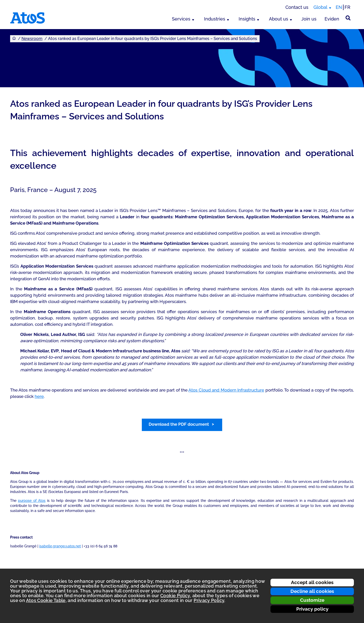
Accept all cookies (312, 582)
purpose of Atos (32, 501)
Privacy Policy (209, 600)
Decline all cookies (312, 591)
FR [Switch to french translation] (347, 7)
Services (181, 19)
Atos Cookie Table (46, 600)
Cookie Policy (175, 596)
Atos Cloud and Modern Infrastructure (226, 390)
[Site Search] (348, 18)
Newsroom (32, 39)
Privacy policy (312, 609)
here (39, 396)
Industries (215, 19)
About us (279, 19)
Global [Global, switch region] (320, 7)
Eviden (332, 19)
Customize (312, 600)
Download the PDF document (179, 424)
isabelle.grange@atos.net (60, 546)
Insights (247, 19)
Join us (309, 19)
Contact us (297, 7)
